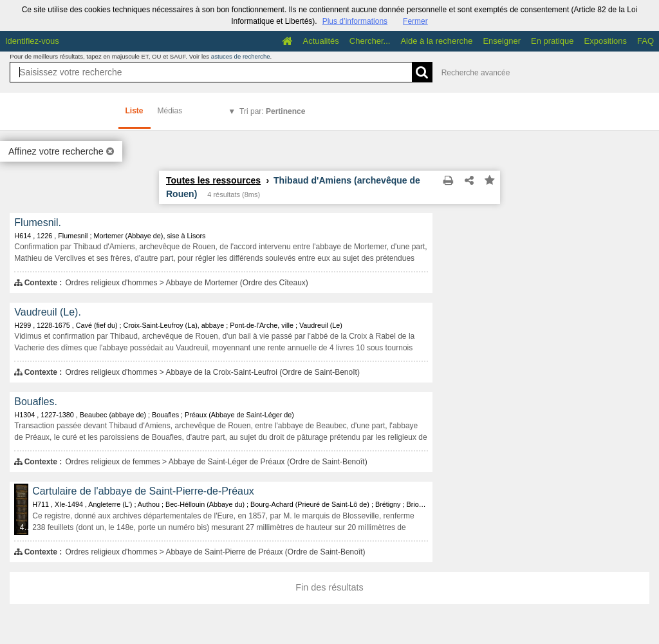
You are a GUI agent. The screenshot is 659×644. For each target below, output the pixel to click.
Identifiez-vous (32, 41)
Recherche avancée (476, 73)
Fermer (415, 21)
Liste (135, 111)
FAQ (645, 41)
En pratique (552, 41)
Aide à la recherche (436, 41)
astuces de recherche (241, 56)
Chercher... (370, 41)
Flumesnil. (38, 223)
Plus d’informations (355, 21)
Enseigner (502, 41)
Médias (170, 111)
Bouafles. (36, 402)
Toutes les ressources (213, 180)
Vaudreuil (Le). (47, 312)
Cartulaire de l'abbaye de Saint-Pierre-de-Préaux (143, 491)
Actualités (320, 41)
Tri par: (272, 111)
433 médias (25, 527)
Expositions (606, 41)
